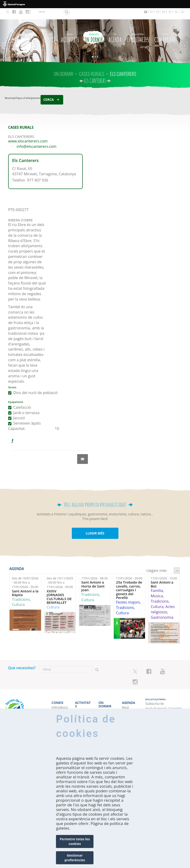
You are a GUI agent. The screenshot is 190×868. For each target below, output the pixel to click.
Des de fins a (25, 571)
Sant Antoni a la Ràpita (25, 582)
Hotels (104, 692)
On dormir (94, 26)
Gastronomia (162, 606)
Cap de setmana (129, 700)
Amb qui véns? (58, 700)
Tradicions (21, 588)
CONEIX (49, 26)
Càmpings (107, 697)
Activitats (70, 26)
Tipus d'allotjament (28, 87)
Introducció (60, 692)
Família (157, 580)
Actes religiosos (163, 598)
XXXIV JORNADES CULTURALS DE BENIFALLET (59, 586)
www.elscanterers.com (28, 130)
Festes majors (128, 591)
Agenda (115, 26)
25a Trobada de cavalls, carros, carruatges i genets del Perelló (129, 579)
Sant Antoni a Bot (162, 573)
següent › (177, 559)
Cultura (18, 593)
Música (157, 585)
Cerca (49, 88)
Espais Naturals (82, 700)
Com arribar (165, 26)
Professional (60, 707)
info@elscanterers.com (36, 135)
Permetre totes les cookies (75, 841)
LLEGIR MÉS (95, 522)
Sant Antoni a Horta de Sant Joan (93, 575)
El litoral (82, 692)
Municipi (10, 87)
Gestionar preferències (75, 858)
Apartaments (107, 702)
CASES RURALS (92, 63)
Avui (125, 692)
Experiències (138, 26)
